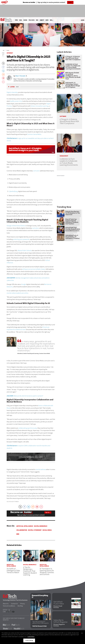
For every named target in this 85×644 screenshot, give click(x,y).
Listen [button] (12, 87)
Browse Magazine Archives (59, 625)
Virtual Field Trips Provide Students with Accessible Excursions (73, 229)
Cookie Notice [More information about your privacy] (31, 637)
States (21, 20)
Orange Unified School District (16, 226)
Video (37, 20)
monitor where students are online (17, 293)
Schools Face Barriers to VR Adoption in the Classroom (73, 213)
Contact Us (14, 604)
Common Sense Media (34, 134)
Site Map (20, 606)
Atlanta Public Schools (25, 251)
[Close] (82, 633)
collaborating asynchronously (28, 428)
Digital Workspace (41, 526)
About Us (6, 604)
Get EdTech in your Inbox (59, 603)
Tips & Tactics (32, 20)
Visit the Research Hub (39, 626)
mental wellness (41, 469)
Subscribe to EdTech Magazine (60, 621)
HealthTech (19, 629)
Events (47, 20)
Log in (82, 20)
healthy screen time (16, 101)
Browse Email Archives (58, 607)
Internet (8, 50)
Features (25, 20)
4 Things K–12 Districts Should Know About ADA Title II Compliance (73, 58)
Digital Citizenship (35, 530)
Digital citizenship (12, 92)
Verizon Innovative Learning (39, 106)
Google (24, 284)
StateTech (7, 629)
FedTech (16, 625)
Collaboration (22, 530)
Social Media (47, 530)
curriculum (36, 171)
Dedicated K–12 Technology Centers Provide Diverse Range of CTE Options (73, 85)
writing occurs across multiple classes (34, 269)
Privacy (23, 604)
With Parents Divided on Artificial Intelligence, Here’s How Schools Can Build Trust (73, 76)
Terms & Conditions (9, 606)
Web (18, 534)
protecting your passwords (21, 239)
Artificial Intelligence (25, 526)
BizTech (6, 625)
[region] (42, 637)
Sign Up (70, 2)
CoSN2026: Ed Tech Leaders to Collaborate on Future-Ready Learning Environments (73, 67)
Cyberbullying (13, 191)
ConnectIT (42, 20)
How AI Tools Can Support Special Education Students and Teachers (72, 222)
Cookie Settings (29, 640)
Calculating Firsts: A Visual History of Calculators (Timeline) (72, 237)
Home (4, 50)
